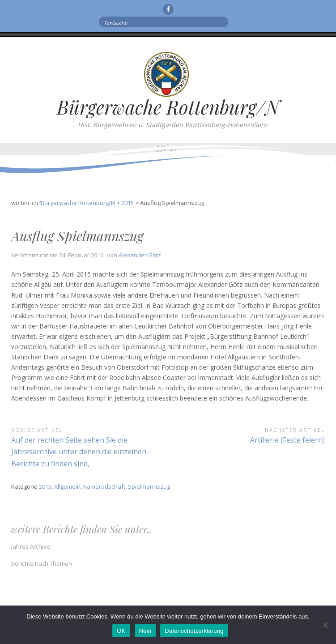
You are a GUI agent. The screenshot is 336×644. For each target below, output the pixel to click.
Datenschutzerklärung (194, 631)
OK (121, 631)
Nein (145, 631)
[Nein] (325, 625)
